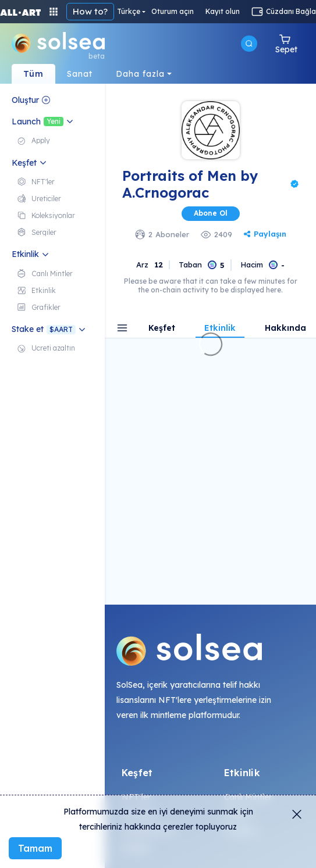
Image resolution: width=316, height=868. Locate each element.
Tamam (35, 848)
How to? (90, 11)
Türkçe (129, 12)
